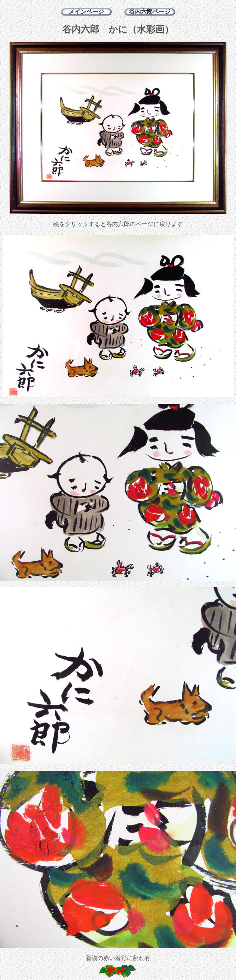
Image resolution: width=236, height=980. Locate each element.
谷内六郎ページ (150, 12)
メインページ (86, 12)
